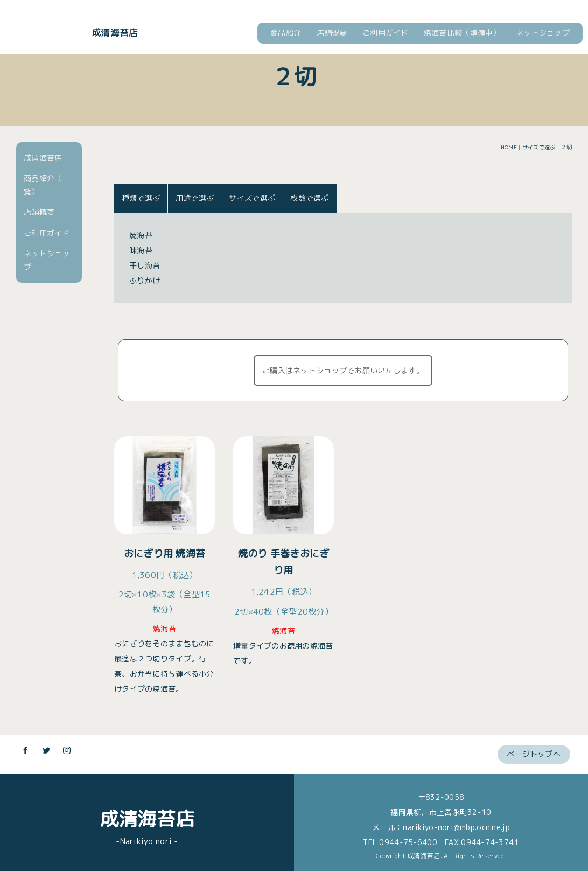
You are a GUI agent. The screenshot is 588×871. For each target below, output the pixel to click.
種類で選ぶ (141, 198)
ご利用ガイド (386, 33)
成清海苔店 (115, 33)
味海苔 (141, 250)
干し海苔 (145, 265)
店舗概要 (332, 33)
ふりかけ (145, 280)
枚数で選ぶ (309, 198)
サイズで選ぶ (539, 147)
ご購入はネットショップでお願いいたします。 (343, 370)
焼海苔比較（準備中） (462, 33)
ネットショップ (543, 33)
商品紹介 (286, 33)
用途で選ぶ (195, 198)
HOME (509, 147)
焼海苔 (141, 235)
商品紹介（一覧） (47, 185)
